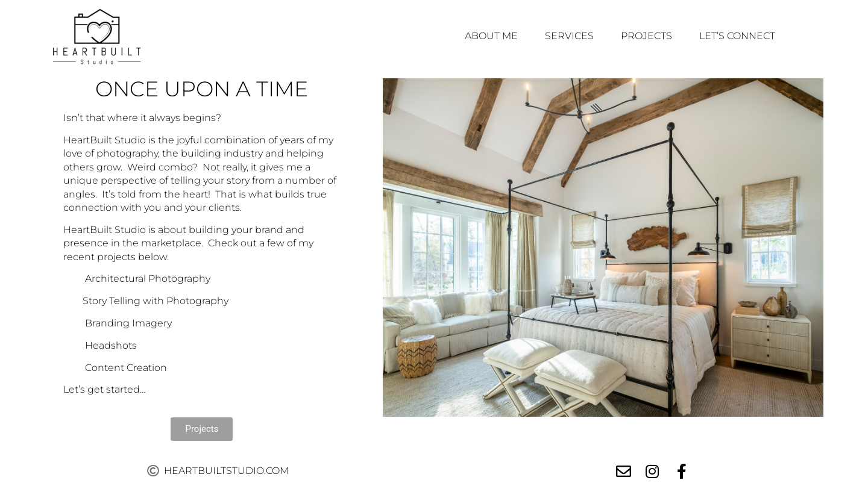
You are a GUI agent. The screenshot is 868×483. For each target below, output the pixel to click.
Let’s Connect (737, 36)
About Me (491, 36)
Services (569, 36)
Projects (646, 36)
